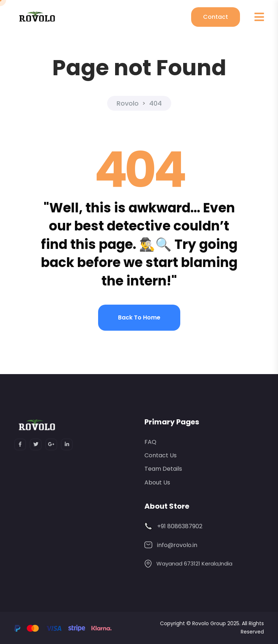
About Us (157, 482)
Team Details (163, 469)
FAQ (150, 442)
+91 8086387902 (180, 526)
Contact (216, 17)
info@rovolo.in (177, 545)
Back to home (139, 317)
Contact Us (161, 455)
